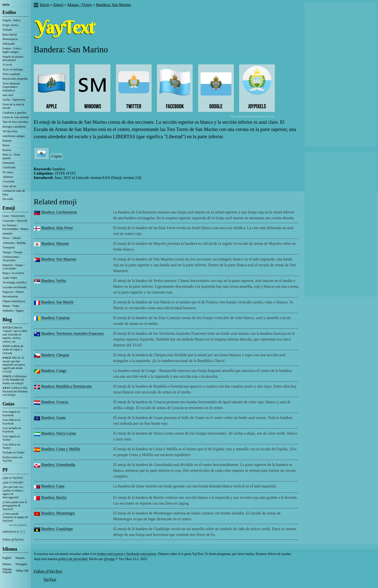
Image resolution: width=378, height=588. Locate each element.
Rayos (6, 145)
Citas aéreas (9, 186)
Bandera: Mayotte (55, 243)
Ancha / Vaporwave (14, 100)
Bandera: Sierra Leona (59, 433)
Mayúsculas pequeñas (15, 79)
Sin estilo (8, 199)
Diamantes (9, 163)
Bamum (7, 141)
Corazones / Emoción (15, 221)
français (20, 558)
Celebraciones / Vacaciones (11, 259)
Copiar (57, 156)
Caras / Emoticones (14, 216)
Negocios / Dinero (13, 292)
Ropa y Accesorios (13, 273)
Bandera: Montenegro (58, 513)
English (7, 558)
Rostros (7, 150)
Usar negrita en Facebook (11, 413)
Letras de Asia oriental (15, 117)
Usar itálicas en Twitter (11, 446)
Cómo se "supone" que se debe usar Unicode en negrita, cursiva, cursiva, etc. (15, 335)
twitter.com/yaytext (110, 554)
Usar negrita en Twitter (11, 438)
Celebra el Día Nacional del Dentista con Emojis (15, 391)
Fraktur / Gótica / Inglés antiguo (12, 50)
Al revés (7, 65)
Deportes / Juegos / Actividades (13, 267)
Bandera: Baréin (54, 497)
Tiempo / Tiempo (12, 252)
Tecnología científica (15, 282)
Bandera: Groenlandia (58, 465)
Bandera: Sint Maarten (59, 259)
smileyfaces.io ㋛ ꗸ (14, 532)
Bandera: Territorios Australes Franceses (72, 333)
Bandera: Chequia (55, 355)
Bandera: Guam (53, 418)
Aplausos (8, 177)
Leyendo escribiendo (14, 287)
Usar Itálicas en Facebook (11, 422)
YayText (50, 579)
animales (8, 233)
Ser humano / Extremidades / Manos (15, 227)
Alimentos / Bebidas (14, 243)
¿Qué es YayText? (13, 478)
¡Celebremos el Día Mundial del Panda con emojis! (15, 380)
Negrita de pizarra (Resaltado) (13, 58)
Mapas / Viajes (11, 306)
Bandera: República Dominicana (66, 386)
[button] (36, 6)
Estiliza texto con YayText (12, 459)
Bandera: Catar (53, 486)
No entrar (8, 172)
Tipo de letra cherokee (15, 122)
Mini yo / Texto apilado (11, 156)
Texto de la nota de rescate (13, 106)
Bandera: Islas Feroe (57, 228)
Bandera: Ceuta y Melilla (61, 449)
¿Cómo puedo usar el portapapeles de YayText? (15, 506)
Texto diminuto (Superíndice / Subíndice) (11, 87)
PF (5, 470)
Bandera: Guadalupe (57, 529)
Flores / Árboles (12, 238)
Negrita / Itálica (11, 20)
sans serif (8, 95)
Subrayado (9, 44)
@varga (109, 559)
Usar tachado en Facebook (12, 430)
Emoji (9, 208)
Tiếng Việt (22, 571)
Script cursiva (10, 25)
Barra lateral (10, 34)
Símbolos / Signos (13, 311)
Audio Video (10, 278)
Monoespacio (10, 39)
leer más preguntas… (19, 525)
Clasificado (9, 167)
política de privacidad (73, 559)
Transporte (9, 247)
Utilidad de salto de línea (14, 192)
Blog (7, 320)
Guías (8, 404)
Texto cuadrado (11, 74)
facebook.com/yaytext (142, 554)
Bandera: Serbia (54, 281)
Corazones (9, 181)
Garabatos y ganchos (14, 113)
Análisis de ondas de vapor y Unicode (13, 350)
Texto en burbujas (13, 69)
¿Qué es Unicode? (13, 482)
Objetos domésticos (14, 301)
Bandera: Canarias (55, 318)
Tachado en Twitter (13, 452)
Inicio (6, 5)
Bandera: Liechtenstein (59, 212)
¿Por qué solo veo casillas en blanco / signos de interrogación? (13, 492)
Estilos (9, 12)
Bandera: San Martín (57, 302)
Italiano (7, 564)
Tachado (7, 30)
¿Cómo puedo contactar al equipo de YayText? (15, 517)
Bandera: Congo (54, 371)
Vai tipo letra (10, 131)
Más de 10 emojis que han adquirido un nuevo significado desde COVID (14, 365)
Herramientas (10, 296)
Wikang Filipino (7, 571)
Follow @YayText (13, 540)
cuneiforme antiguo (14, 136)
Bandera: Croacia (55, 402)
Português (21, 564)
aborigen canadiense (14, 127)
